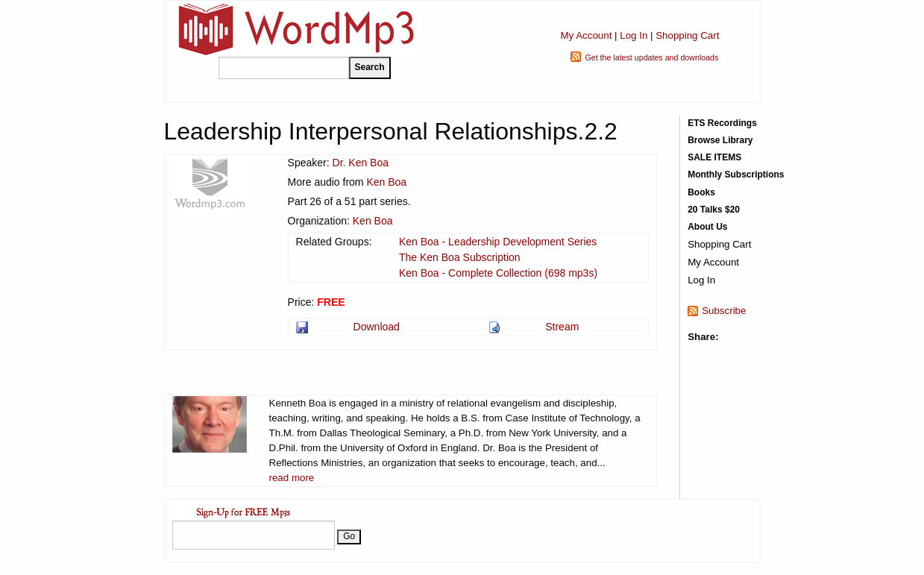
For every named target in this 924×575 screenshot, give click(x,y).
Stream (562, 327)
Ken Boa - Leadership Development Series (498, 242)
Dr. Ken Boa (361, 163)
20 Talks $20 (714, 210)
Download (377, 327)
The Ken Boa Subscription (460, 257)
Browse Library (720, 140)
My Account (586, 35)
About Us (707, 227)
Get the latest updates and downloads (651, 57)
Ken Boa (386, 182)
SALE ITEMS (714, 157)
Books (701, 192)
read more (292, 478)
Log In (634, 35)
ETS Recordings (722, 123)
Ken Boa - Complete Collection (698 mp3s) (498, 273)
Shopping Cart (687, 35)
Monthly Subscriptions (736, 175)
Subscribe (724, 311)
